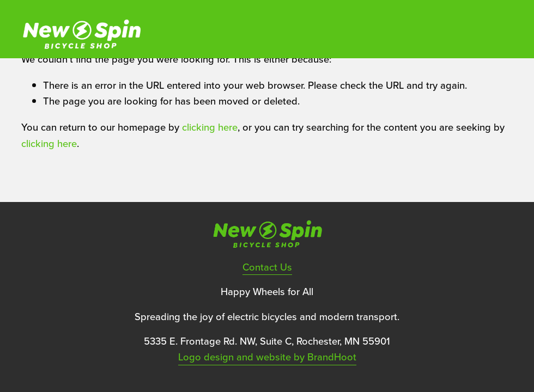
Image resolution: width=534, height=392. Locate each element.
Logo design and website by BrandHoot (267, 357)
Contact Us (267, 267)
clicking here (210, 127)
